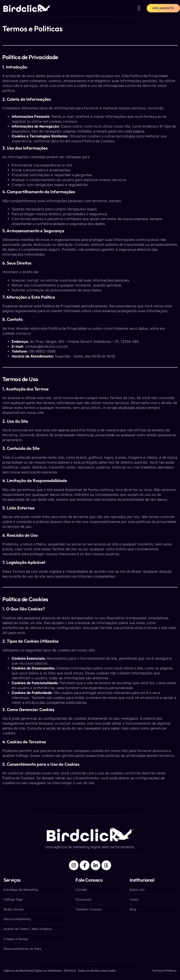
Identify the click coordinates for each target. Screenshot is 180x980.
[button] (139, 8)
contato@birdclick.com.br (46, 346)
